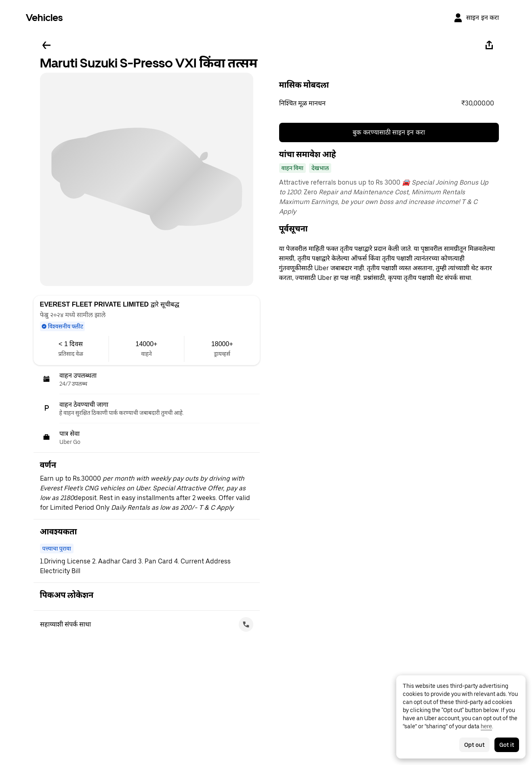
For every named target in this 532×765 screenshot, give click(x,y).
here (486, 726)
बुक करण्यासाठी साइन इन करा (389, 132)
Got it (507, 745)
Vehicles (44, 18)
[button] (389, 103)
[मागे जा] (46, 45)
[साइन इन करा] (476, 18)
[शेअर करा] (489, 45)
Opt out (474, 745)
